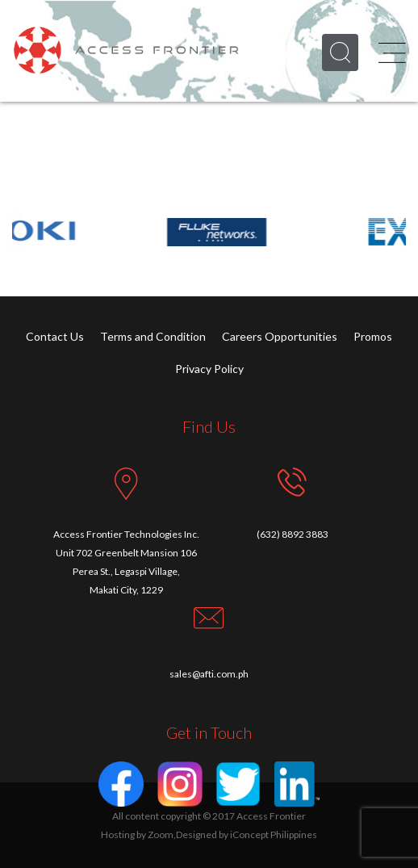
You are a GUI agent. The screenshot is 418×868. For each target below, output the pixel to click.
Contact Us (55, 336)
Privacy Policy (209, 369)
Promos (373, 336)
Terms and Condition (153, 336)
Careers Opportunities (280, 336)
